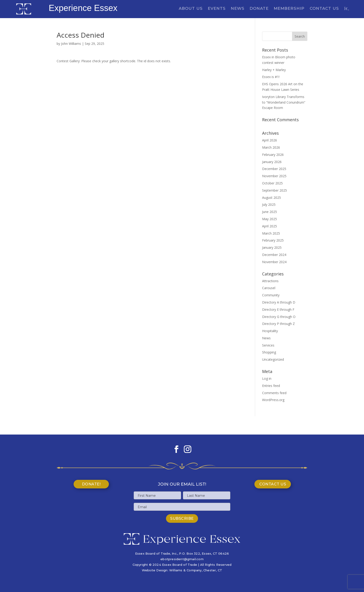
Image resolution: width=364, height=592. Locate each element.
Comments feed (274, 393)
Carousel (269, 288)
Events (217, 9)
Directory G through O (279, 317)
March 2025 (271, 233)
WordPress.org (273, 400)
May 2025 (270, 219)
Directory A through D (279, 302)
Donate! (91, 484)
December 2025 (274, 169)
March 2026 (271, 147)
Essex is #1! (271, 77)
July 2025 (269, 204)
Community (271, 295)
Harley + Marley (274, 70)
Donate (259, 9)
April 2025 (270, 226)
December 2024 (274, 255)
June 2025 (270, 212)
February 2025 (273, 240)
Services (268, 345)
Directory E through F (278, 309)
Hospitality (270, 331)
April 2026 (270, 140)
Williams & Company (185, 570)
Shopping (269, 352)
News (238, 9)
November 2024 (274, 262)
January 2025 (272, 247)
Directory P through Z (278, 324)
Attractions (270, 281)
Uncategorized (273, 359)
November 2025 (274, 176)
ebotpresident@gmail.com (182, 559)
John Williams (71, 44)
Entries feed (271, 386)
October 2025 (272, 183)
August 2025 (271, 198)
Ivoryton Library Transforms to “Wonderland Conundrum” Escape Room (284, 102)
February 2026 (273, 155)
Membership (289, 9)
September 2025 (275, 190)
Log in (267, 378)
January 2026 (272, 162)
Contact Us (324, 9)
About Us (191, 9)
